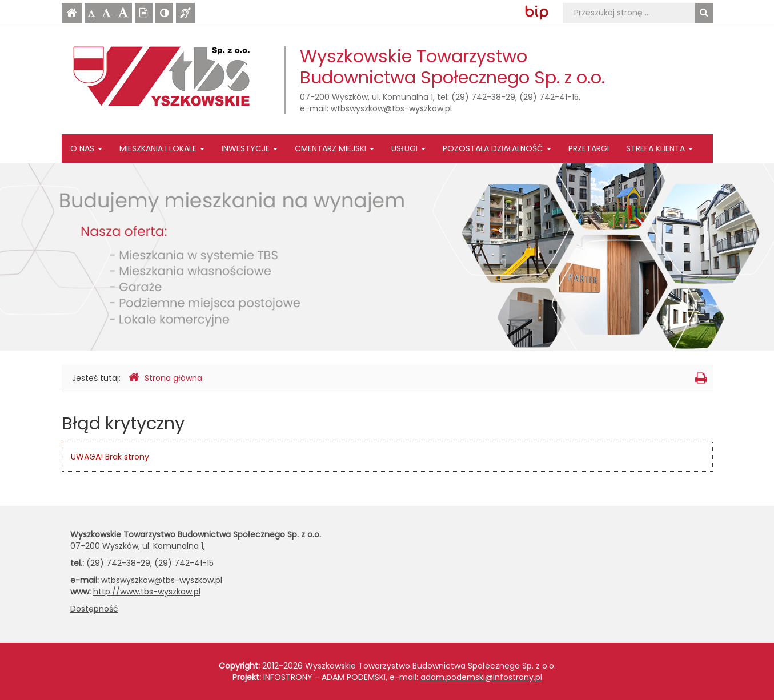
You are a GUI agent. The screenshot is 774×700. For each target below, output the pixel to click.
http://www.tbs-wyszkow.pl (147, 592)
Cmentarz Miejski (334, 148)
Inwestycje (250, 148)
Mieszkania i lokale (162, 148)
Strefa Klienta (659, 148)
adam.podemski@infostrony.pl (481, 677)
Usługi (408, 148)
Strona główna (165, 378)
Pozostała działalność (497, 148)
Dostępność (94, 609)
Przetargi (589, 148)
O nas (86, 148)
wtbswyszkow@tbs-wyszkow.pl (391, 108)
